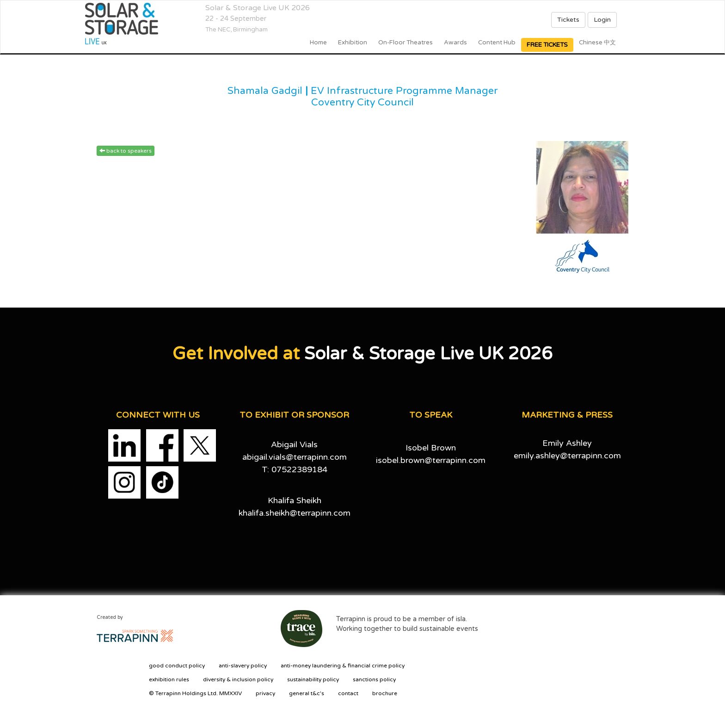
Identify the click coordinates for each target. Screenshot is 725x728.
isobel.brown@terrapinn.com (431, 460)
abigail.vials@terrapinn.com (295, 457)
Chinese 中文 (597, 43)
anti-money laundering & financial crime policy (343, 666)
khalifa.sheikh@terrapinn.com (295, 513)
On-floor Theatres (406, 43)
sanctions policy (374, 679)
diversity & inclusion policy (238, 679)
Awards (455, 43)
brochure (385, 693)
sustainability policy (313, 679)
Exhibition (353, 43)
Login (602, 20)
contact (348, 693)
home (318, 43)
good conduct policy (177, 666)
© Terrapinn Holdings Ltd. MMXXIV (195, 693)
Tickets (568, 20)
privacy (265, 693)
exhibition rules (169, 679)
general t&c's (307, 693)
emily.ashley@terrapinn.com (567, 456)
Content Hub (497, 43)
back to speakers (126, 151)
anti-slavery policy (243, 666)
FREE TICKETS (547, 45)
